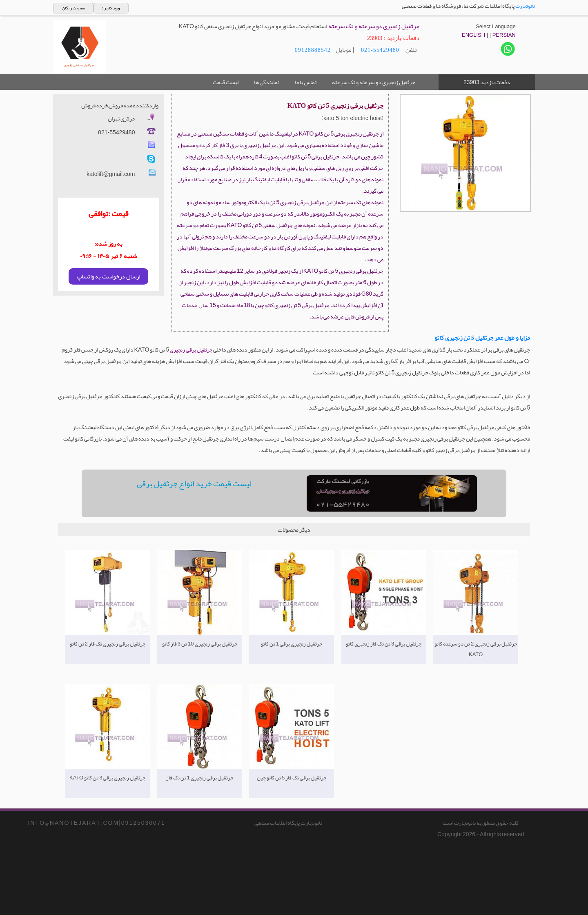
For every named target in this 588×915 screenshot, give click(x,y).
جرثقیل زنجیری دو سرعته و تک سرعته (374, 82)
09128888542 (313, 50)
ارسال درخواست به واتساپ (108, 276)
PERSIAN (504, 35)
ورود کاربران (111, 8)
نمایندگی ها (267, 82)
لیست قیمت (226, 82)
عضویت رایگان (73, 8)
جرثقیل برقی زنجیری (191, 350)
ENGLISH (473, 35)
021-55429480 (379, 50)
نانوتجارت (525, 6)
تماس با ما (306, 82)
